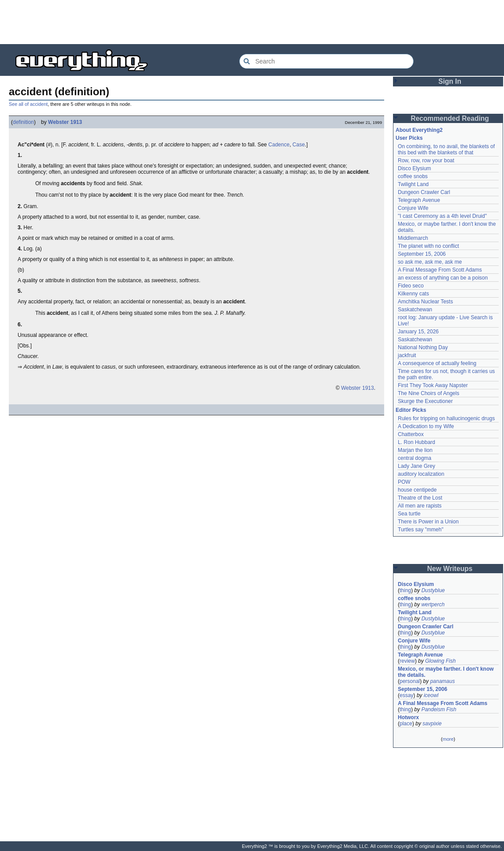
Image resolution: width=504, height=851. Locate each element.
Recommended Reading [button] (450, 118)
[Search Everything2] (326, 61)
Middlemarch (413, 238)
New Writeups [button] (450, 569)
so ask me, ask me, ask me (430, 262)
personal (410, 681)
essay (406, 695)
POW (404, 482)
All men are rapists (420, 506)
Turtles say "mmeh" (421, 530)
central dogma (415, 458)
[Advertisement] (252, 22)
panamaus (442, 681)
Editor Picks (411, 410)
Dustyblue (433, 590)
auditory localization (421, 474)
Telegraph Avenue (419, 200)
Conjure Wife (413, 208)
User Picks (409, 138)
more (448, 739)
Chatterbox (411, 434)
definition (23, 122)
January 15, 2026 (418, 332)
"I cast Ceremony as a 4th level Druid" (442, 216)
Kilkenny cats (413, 294)
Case (299, 145)
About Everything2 (419, 130)
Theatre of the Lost (420, 498)
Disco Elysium (414, 168)
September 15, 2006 (422, 254)
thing (405, 590)
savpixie (432, 724)
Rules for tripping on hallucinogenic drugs (446, 418)
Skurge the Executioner (425, 401)
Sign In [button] (450, 81)
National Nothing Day (423, 347)
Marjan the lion (415, 450)
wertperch (433, 605)
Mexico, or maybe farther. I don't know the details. (446, 672)
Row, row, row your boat (426, 160)
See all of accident (28, 104)
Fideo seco (411, 286)
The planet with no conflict (428, 246)
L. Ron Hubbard (417, 442)
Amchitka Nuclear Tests (425, 302)
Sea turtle (409, 514)
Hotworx (408, 717)
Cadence (279, 145)
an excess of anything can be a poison (443, 278)
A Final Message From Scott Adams (440, 270)
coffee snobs (413, 176)
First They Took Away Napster (433, 385)
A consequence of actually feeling (437, 363)
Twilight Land (413, 184)
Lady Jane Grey (417, 466)
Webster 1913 (65, 122)
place (406, 724)
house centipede (417, 490)
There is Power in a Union (428, 522)
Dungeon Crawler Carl (424, 192)
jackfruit (407, 355)
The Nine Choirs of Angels (428, 393)
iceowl (431, 695)
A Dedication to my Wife (426, 426)
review (407, 661)
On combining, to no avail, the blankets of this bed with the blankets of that (446, 149)
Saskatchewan (415, 310)
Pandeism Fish (439, 709)
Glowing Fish (440, 661)
